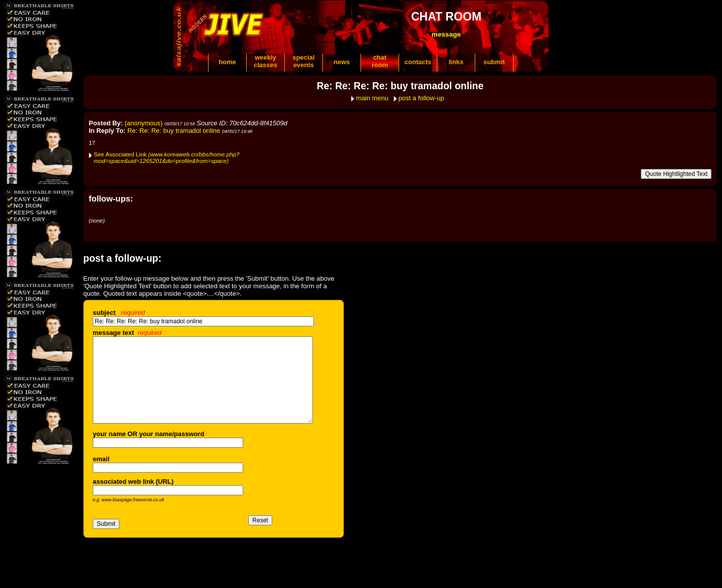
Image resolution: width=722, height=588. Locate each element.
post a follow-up (421, 98)
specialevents (303, 61)
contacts (418, 62)
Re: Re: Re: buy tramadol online (174, 131)
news (342, 62)
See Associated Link (166, 157)
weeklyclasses (265, 61)
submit (494, 62)
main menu (372, 98)
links (456, 62)
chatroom (380, 61)
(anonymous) (144, 123)
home (227, 62)
